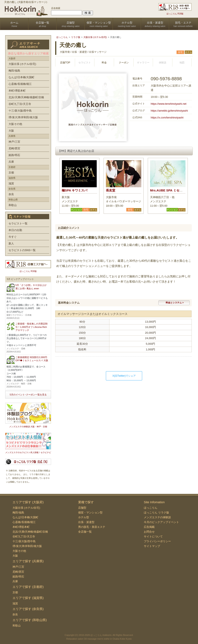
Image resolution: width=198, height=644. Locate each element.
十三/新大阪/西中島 (20, 111)
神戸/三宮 (14, 142)
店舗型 (82, 508)
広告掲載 (149, 527)
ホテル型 (84, 517)
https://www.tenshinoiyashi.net (169, 104)
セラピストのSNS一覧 (22, 250)
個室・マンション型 (90, 513)
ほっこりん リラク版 (156, 513)
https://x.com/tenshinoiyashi (167, 118)
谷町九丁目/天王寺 (20, 104)
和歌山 (13, 205)
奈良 (11, 194)
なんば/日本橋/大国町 (21, 77)
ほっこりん (151, 508)
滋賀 (11, 183)
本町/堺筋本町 (17, 91)
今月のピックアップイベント (161, 522)
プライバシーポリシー (157, 541)
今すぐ (13, 237)
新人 (11, 243)
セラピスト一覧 (18, 223)
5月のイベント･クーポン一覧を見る (28, 395)
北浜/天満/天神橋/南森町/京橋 (26, 97)
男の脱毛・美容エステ (92, 527)
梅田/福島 (14, 71)
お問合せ (149, 532)
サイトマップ (152, 546)
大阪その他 (15, 124)
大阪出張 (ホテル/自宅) (22, 64)
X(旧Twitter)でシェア (124, 376)
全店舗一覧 (85, 532)
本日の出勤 (15, 230)
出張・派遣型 (86, 522)
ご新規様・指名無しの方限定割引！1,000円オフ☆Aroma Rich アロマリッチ (31, 327)
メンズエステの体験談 (157, 517)
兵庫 (11, 162)
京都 (11, 173)
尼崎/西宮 (14, 148)
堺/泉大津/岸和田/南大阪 (23, 117)
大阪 (11, 131)
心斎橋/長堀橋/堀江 (20, 84)
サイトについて (153, 536)
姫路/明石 (14, 155)
